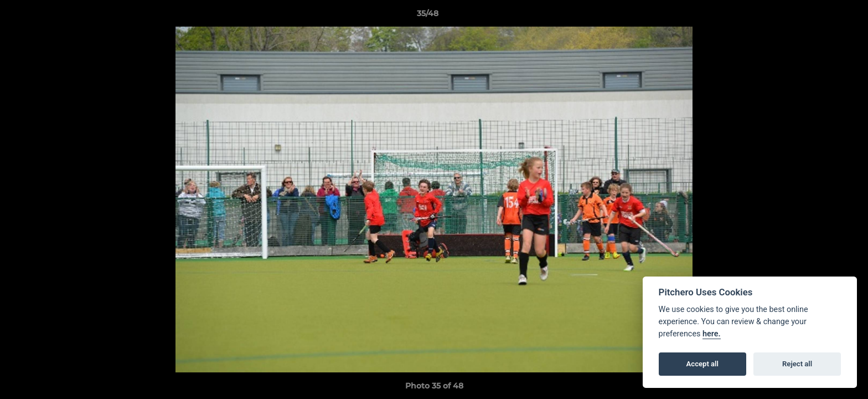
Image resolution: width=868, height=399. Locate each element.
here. (712, 334)
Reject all (797, 364)
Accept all (702, 364)
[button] (821, 16)
